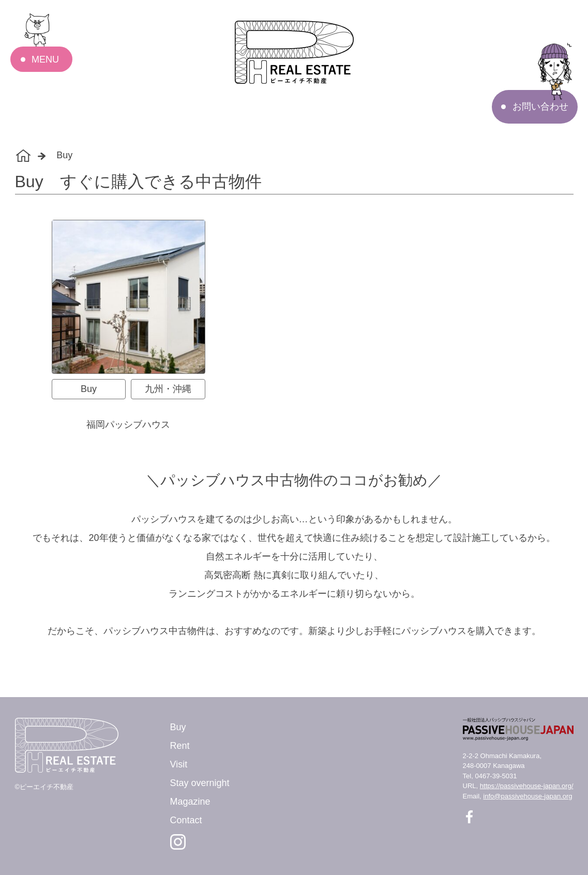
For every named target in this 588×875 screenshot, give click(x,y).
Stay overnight (200, 783)
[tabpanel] (294, 326)
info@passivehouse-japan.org (527, 796)
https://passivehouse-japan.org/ (527, 786)
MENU (45, 59)
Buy (178, 727)
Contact (186, 820)
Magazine (190, 802)
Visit (179, 764)
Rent (180, 746)
